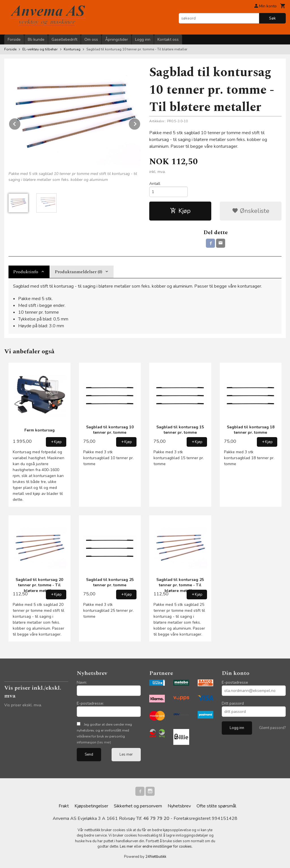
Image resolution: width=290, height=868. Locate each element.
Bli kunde (36, 39)
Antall (155, 184)
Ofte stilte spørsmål (216, 806)
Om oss (91, 39)
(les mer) (104, 742)
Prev (21, 123)
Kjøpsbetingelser (91, 806)
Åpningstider (117, 39)
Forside (14, 39)
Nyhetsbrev (179, 806)
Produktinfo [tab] (26, 272)
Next (140, 123)
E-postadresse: (90, 703)
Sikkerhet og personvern (138, 806)
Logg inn (143, 39)
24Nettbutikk (156, 857)
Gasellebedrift (64, 39)
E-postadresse (235, 682)
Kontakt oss (168, 39)
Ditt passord (233, 703)
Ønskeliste (251, 211)
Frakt (64, 806)
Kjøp (180, 211)
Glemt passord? (272, 728)
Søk (272, 18)
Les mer (126, 754)
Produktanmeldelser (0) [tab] (78, 272)
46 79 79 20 (156, 818)
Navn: (82, 682)
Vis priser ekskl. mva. (23, 705)
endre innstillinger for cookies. (168, 846)
